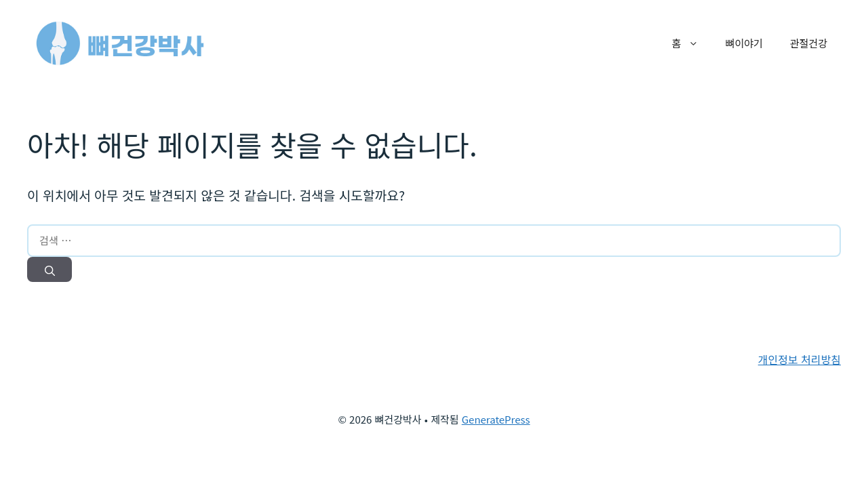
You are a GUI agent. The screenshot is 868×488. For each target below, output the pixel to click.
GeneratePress (496, 419)
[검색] (50, 270)
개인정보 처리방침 (800, 359)
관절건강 (809, 43)
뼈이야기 (744, 43)
